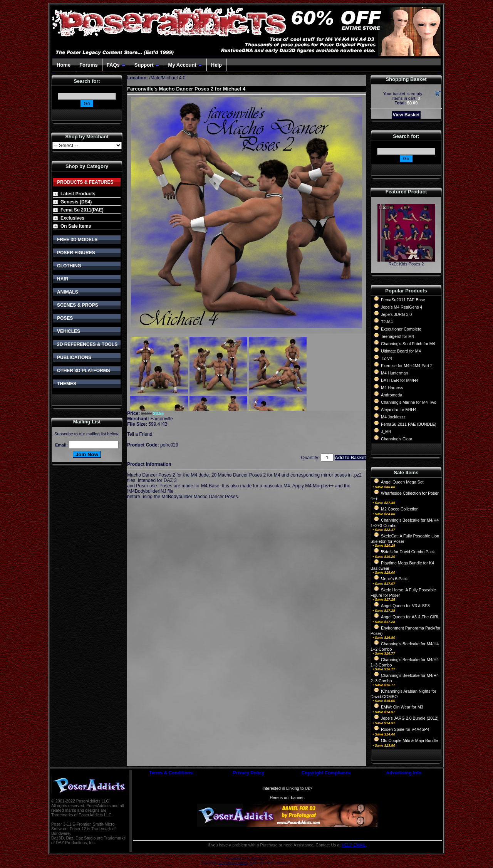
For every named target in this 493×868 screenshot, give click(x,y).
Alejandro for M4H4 (399, 410)
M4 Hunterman (394, 373)
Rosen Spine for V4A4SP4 (405, 729)
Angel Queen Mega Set (402, 482)
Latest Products (78, 194)
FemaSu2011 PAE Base (403, 300)
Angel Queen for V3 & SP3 (405, 606)
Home (64, 65)
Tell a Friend (140, 434)
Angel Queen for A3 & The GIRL (410, 617)
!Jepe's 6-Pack (394, 579)
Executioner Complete (401, 329)
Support (147, 65)
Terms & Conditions (171, 773)
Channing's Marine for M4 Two (409, 402)
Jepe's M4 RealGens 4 (402, 307)
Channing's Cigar (397, 439)
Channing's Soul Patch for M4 (408, 344)
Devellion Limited (233, 863)
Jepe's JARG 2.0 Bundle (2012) (410, 718)
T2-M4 (387, 322)
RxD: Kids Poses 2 (406, 264)
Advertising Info (404, 773)
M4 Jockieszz (393, 417)
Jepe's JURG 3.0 (396, 314)
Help (216, 65)
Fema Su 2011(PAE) (82, 210)
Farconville (162, 419)
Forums (89, 65)
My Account (185, 65)
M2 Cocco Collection (400, 509)
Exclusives (72, 218)
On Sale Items (76, 226)
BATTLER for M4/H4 (400, 380)
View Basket (406, 115)
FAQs (116, 65)
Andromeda (392, 395)
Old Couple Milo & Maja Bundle (409, 740)
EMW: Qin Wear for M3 (402, 707)
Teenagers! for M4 (397, 336)
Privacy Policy (249, 773)
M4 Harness (392, 388)
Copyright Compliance (326, 773)
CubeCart (255, 859)
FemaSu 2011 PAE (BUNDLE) (409, 424)
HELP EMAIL (354, 845)
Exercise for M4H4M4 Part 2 (407, 366)
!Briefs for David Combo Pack (408, 552)
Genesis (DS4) (76, 202)
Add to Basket (350, 458)
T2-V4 (387, 358)
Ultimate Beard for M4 (401, 351)
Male (156, 78)
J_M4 (386, 431)
